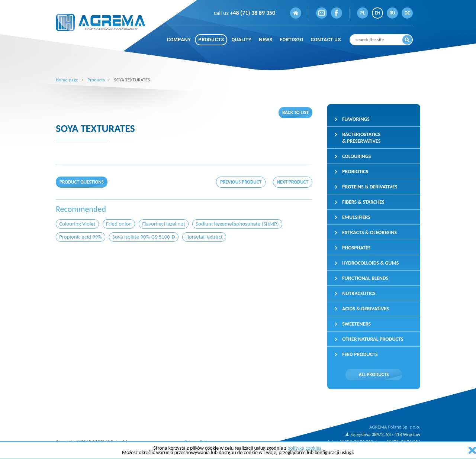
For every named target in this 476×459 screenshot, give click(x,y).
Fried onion (119, 224)
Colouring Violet (77, 224)
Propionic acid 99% (81, 237)
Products (96, 80)
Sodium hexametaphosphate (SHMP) (237, 224)
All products (374, 374)
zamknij (472, 450)
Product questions (82, 182)
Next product (293, 182)
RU (392, 13)
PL (363, 13)
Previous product (241, 182)
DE (407, 13)
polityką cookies (304, 448)
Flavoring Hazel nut (164, 224)
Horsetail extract (204, 237)
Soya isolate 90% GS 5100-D (144, 237)
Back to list (295, 112)
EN (378, 13)
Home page (67, 80)
